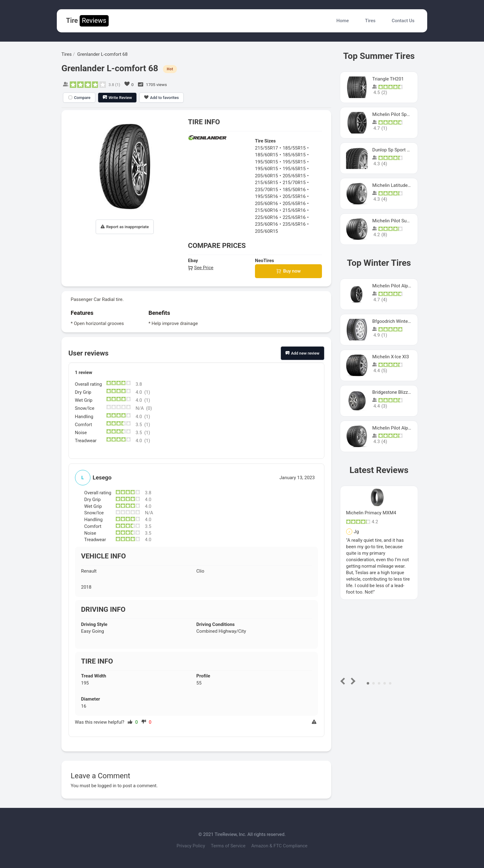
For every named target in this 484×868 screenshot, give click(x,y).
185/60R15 (266, 155)
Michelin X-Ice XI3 (391, 357)
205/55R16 (294, 196)
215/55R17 (266, 148)
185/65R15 (294, 155)
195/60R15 (266, 169)
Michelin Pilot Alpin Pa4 (397, 428)
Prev (344, 681)
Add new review (302, 353)
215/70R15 (294, 183)
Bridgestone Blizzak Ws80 (399, 392)
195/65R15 (294, 169)
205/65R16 (294, 204)
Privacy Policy (191, 846)
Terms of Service (229, 846)
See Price (201, 268)
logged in (107, 786)
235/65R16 (294, 224)
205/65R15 (294, 176)
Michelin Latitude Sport (396, 185)
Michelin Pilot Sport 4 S (396, 114)
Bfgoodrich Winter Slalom (398, 321)
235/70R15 (266, 190)
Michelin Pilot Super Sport (399, 221)
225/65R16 (294, 217)
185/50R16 (294, 190)
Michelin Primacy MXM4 (371, 513)
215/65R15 (266, 183)
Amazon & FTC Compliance (279, 846)
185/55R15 (294, 148)
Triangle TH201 (388, 79)
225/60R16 (266, 217)
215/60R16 (266, 210)
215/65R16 (294, 210)
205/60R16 (266, 204)
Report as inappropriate (125, 227)
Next (352, 681)
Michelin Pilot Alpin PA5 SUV (402, 286)
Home (343, 21)
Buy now (288, 271)
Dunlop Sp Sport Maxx (395, 150)
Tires (370, 21)
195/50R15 (266, 162)
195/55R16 (266, 196)
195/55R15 (294, 162)
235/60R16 (266, 224)
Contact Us (403, 21)
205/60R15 (266, 176)
